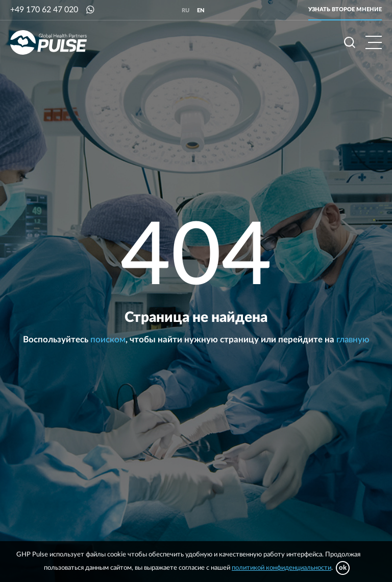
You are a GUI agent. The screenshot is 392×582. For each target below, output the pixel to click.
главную (353, 340)
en (201, 10)
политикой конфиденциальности (281, 568)
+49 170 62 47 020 (44, 10)
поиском (108, 340)
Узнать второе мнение (345, 9)
